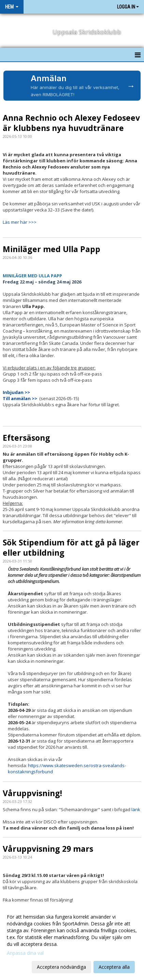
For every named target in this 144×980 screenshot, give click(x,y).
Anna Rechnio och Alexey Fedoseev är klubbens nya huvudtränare (71, 123)
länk (136, 809)
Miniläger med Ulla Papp (52, 249)
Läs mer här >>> (20, 222)
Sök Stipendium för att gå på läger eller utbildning (71, 547)
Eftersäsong (26, 438)
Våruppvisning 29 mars (48, 849)
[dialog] (72, 942)
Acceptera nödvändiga (61, 967)
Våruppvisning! (32, 793)
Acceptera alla (114, 967)
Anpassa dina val (25, 953)
